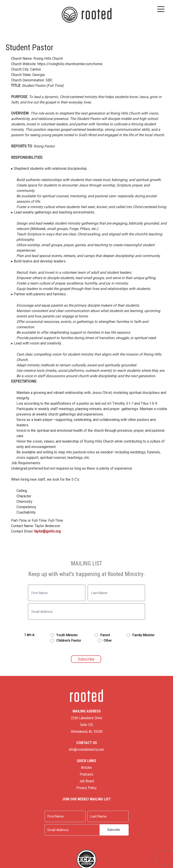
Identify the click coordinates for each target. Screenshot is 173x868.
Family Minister (143, 635)
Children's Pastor (69, 641)
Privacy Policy (86, 788)
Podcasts (86, 774)
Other (108, 641)
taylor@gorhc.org (47, 531)
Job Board (87, 781)
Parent (105, 635)
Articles (86, 768)
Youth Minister (67, 635)
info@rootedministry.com (86, 750)
